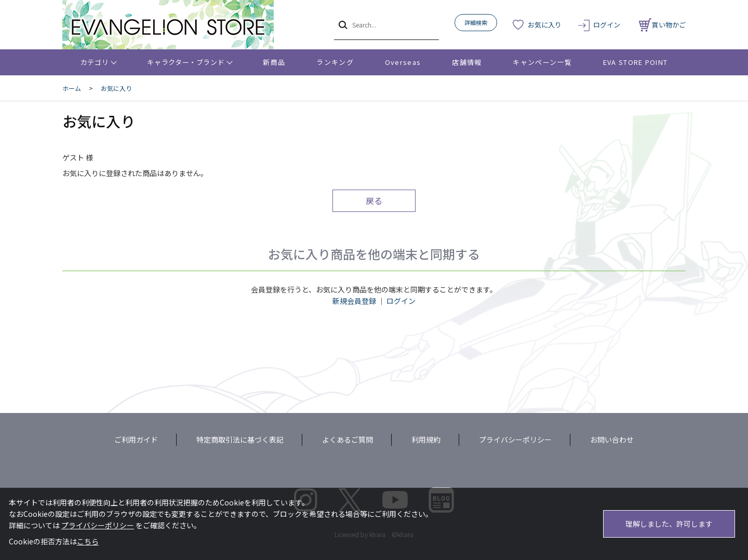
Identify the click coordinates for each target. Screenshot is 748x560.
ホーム (72, 88)
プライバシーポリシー (515, 439)
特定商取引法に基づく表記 (240, 439)
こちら (88, 541)
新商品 (274, 62)
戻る (374, 201)
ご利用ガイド (136, 439)
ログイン (607, 25)
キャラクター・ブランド (186, 62)
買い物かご (662, 25)
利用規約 (426, 439)
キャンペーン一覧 (542, 62)
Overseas (403, 62)
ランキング (335, 62)
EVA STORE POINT (636, 62)
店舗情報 (467, 62)
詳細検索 (476, 22)
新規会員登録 (354, 301)
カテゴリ (95, 62)
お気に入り (545, 25)
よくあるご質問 (348, 439)
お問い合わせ (612, 439)
